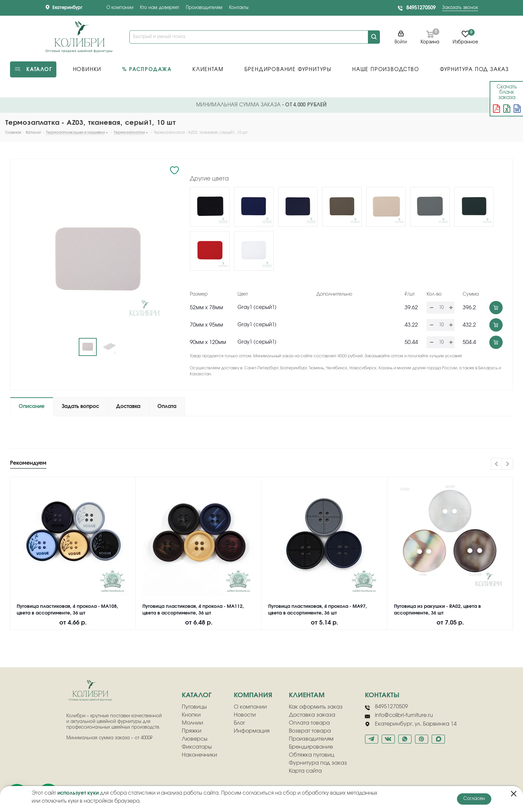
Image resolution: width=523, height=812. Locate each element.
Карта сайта (305, 771)
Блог (239, 723)
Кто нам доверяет (160, 8)
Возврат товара (310, 731)
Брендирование (311, 747)
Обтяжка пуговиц (312, 755)
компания (253, 695)
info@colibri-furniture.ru (399, 716)
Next (507, 464)
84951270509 (421, 8)
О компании (120, 8)
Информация (252, 731)
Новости (245, 715)
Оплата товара (309, 723)
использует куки (78, 793)
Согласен (474, 799)
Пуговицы (194, 707)
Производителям (204, 8)
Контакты (239, 8)
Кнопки (191, 715)
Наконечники (199, 755)
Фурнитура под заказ (318, 763)
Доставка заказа (312, 715)
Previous (497, 464)
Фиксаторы (197, 747)
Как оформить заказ (316, 707)
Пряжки (192, 731)
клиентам (307, 695)
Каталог (197, 695)
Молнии (192, 723)
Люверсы (195, 739)
